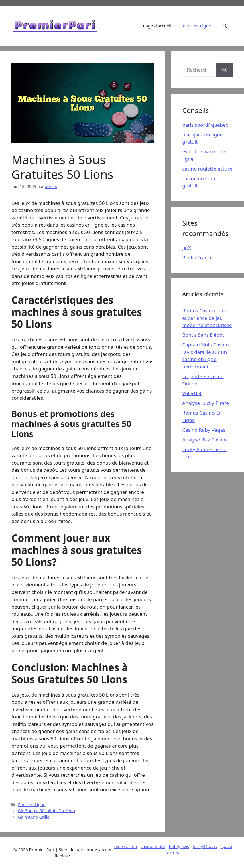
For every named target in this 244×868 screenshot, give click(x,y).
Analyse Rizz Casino (204, 440)
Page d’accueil (157, 26)
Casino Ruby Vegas (204, 430)
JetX (186, 248)
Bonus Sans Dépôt (203, 335)
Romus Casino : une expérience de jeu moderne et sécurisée (207, 318)
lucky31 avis (205, 846)
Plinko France (197, 258)
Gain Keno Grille (34, 817)
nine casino (125, 846)
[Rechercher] (224, 70)
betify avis (179, 846)
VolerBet (192, 393)
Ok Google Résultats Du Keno (47, 811)
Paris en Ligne (197, 26)
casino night (153, 846)
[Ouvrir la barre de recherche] (225, 26)
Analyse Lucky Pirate (205, 403)
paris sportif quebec (205, 125)
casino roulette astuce (207, 169)
